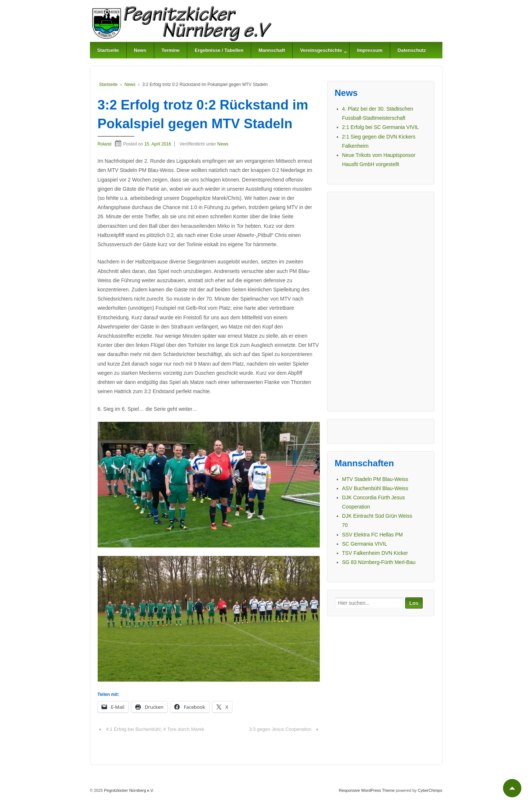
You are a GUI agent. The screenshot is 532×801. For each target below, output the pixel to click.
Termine (171, 50)
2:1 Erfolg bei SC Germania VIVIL (381, 127)
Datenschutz (412, 50)
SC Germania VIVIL (365, 544)
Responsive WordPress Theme (367, 790)
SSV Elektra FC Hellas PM (373, 535)
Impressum (370, 50)
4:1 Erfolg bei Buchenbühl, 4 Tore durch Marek (155, 729)
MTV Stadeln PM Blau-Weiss (375, 479)
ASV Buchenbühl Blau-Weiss (375, 488)
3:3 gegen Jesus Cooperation (280, 729)
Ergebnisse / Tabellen (219, 50)
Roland (105, 144)
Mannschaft (272, 50)
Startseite (108, 50)
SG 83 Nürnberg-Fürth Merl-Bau (379, 562)
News (140, 50)
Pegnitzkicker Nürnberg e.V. (128, 790)
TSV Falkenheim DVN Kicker (375, 553)
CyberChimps (430, 790)
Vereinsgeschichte (321, 50)
